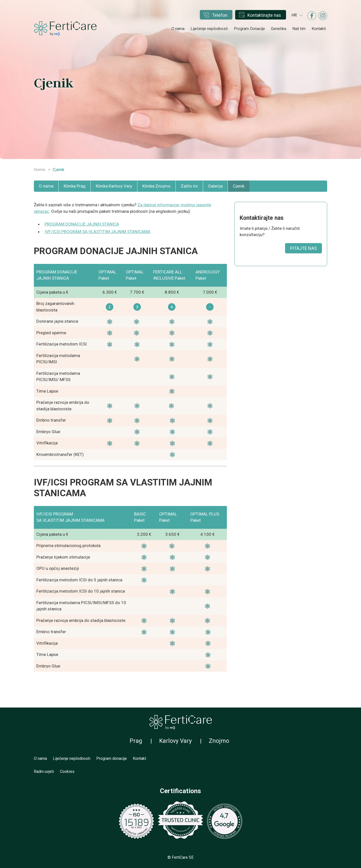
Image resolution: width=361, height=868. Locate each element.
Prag (136, 741)
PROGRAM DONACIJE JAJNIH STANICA (82, 224)
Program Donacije (249, 29)
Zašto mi (189, 186)
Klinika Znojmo (156, 186)
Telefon (220, 15)
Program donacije (112, 758)
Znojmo (219, 741)
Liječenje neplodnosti (209, 29)
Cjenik (239, 186)
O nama (178, 29)
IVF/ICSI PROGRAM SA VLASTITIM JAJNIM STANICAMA (98, 232)
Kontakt (140, 758)
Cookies (67, 771)
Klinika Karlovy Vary (114, 186)
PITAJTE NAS (303, 248)
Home (39, 169)
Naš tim (299, 29)
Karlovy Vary (175, 741)
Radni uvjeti (44, 771)
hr (294, 15)
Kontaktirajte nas (264, 15)
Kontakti (319, 29)
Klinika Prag (75, 186)
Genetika (279, 29)
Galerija (215, 186)
